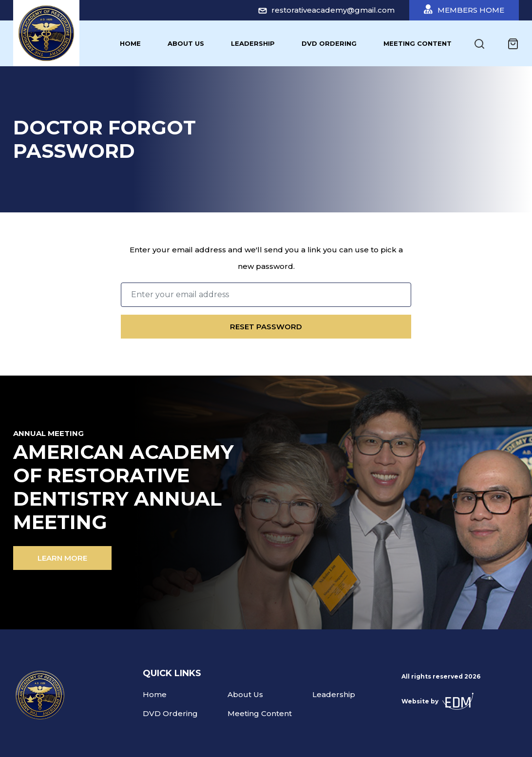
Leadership (253, 43)
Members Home (464, 9)
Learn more (62, 558)
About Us (186, 43)
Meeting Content (418, 43)
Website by (437, 701)
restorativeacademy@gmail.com (326, 10)
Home (130, 43)
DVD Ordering (329, 43)
